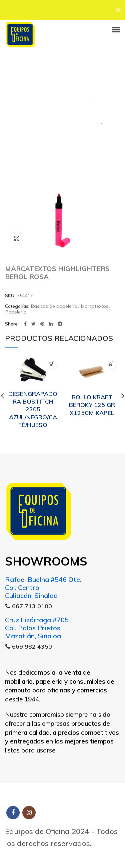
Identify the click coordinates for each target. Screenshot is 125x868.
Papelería (62, 139)
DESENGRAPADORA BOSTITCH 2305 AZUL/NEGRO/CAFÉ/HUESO (33, 409)
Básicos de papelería (54, 306)
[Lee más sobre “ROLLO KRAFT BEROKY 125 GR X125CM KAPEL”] (111, 364)
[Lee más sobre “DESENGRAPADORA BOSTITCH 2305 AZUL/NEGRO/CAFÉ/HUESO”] (52, 364)
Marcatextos (62, 119)
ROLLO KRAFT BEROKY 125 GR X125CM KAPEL (92, 405)
